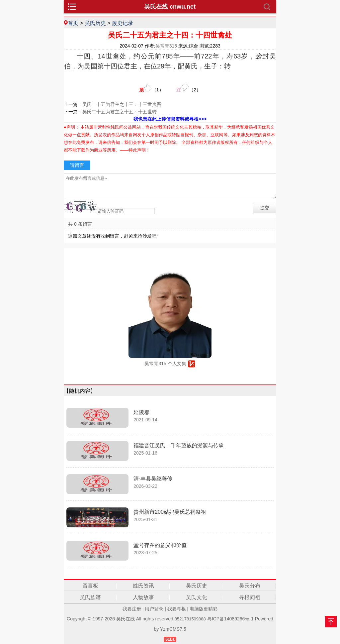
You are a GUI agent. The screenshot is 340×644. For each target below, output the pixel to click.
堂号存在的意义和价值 (160, 545)
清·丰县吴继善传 (153, 479)
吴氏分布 (250, 586)
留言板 (90, 586)
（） (151, 88)
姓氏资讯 (143, 586)
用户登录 (154, 609)
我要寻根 (177, 609)
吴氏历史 (95, 23)
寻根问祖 (250, 597)
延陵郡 (141, 412)
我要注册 (132, 609)
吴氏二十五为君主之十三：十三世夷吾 (122, 104)
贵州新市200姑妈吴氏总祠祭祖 (170, 512)
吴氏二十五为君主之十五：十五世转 (120, 112)
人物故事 (143, 597)
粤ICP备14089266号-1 (230, 619)
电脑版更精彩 (204, 609)
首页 (73, 23)
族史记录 (123, 23)
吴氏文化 (197, 597)
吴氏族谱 (90, 597)
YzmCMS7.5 (173, 629)
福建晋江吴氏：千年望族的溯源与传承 (179, 445)
